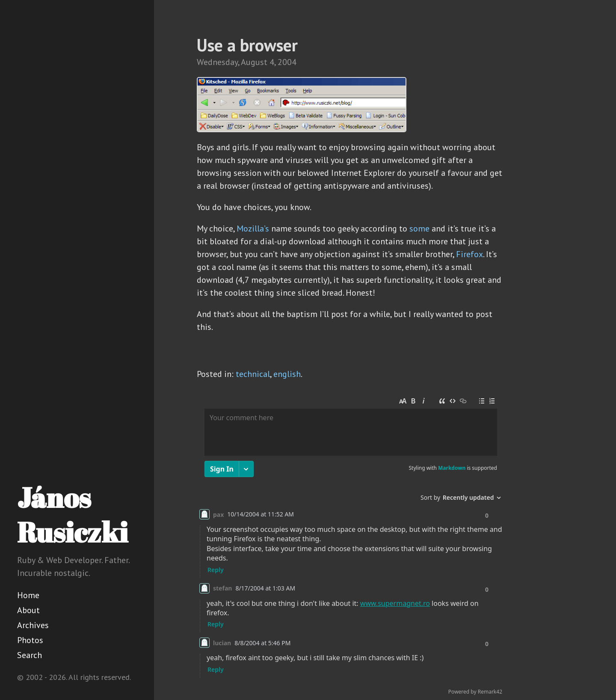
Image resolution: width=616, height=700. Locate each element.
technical (253, 374)
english (287, 374)
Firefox (469, 254)
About (28, 610)
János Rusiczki (73, 515)
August (254, 62)
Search (30, 655)
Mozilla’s (253, 228)
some (419, 228)
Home (28, 595)
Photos (30, 640)
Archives (33, 625)
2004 (287, 62)
